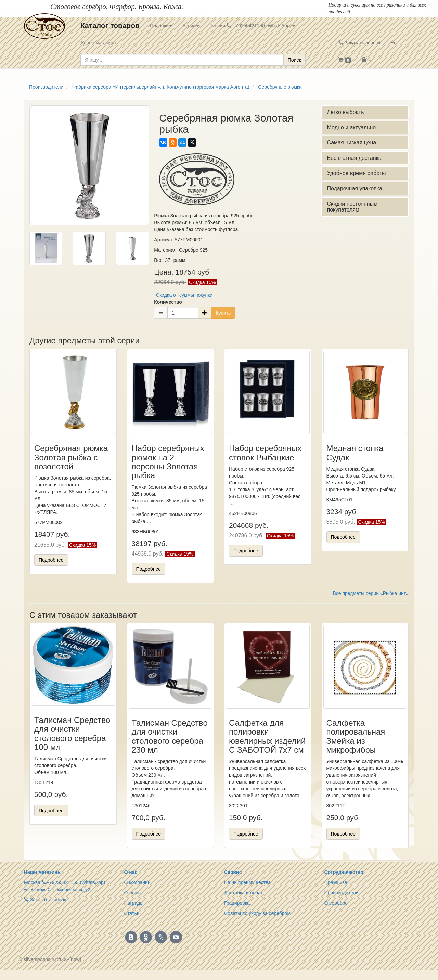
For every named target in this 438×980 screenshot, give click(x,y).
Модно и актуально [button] (351, 128)
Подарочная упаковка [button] (354, 188)
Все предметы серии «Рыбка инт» (371, 593)
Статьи (132, 913)
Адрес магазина (98, 43)
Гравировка (237, 903)
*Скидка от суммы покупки (183, 295)
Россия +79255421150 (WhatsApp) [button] (252, 26)
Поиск (294, 60)
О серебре (336, 903)
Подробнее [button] (51, 560)
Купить (223, 313)
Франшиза (336, 882)
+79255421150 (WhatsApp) (76, 882)
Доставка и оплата (245, 893)
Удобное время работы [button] (356, 173)
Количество (168, 302)
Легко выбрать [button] (345, 112)
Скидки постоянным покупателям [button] (352, 207)
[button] (345, 60)
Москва (32, 882)
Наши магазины (43, 872)
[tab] (365, 112)
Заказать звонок (359, 43)
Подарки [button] (161, 26)
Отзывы (133, 893)
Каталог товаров (110, 26)
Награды (134, 903)
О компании (137, 882)
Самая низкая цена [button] (351, 143)
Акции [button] (191, 26)
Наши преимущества (247, 882)
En (394, 43)
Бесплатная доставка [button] (354, 158)
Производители (342, 893)
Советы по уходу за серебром (257, 913)
